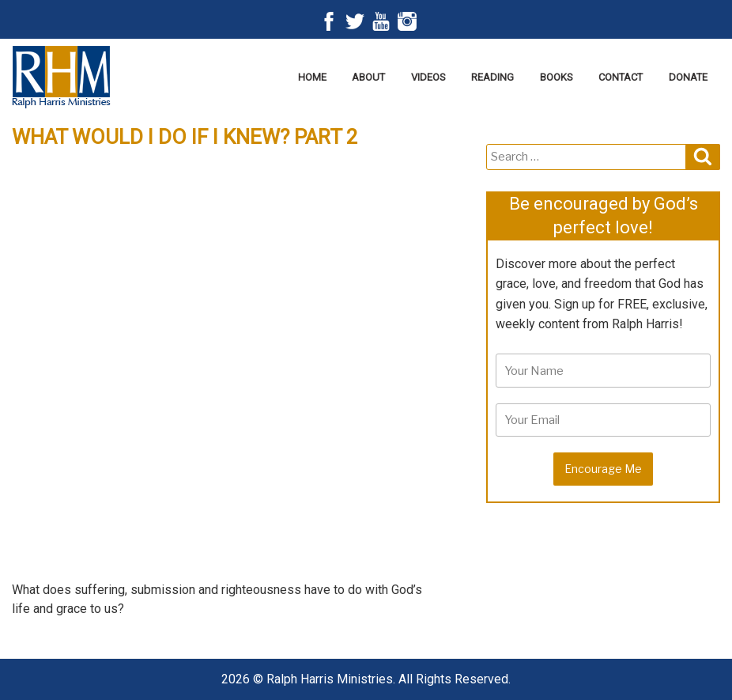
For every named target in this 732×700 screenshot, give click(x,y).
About (368, 77)
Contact (621, 77)
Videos (428, 77)
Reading (492, 77)
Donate (688, 77)
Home (312, 77)
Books (557, 77)
